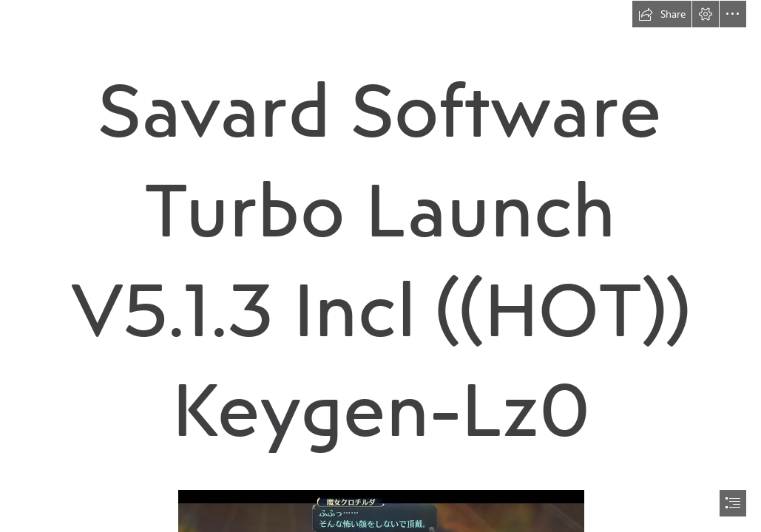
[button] (662, 14)
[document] (380, 266)
